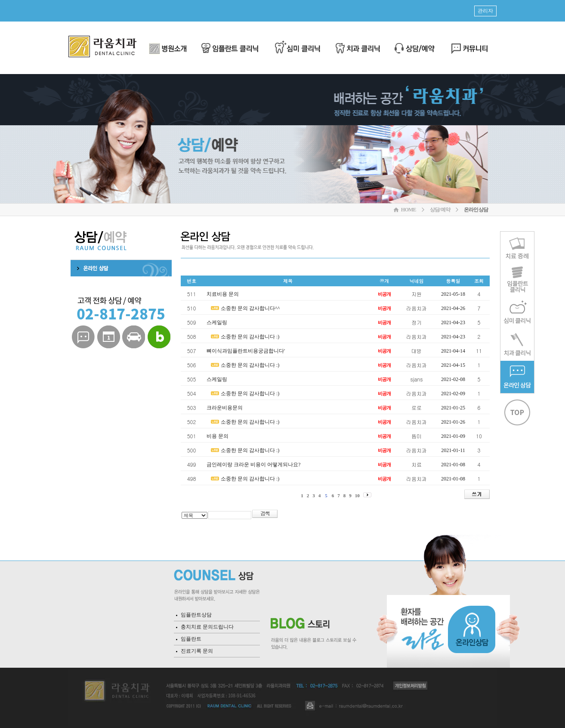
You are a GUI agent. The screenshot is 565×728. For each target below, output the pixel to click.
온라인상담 (476, 210)
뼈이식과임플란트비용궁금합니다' (246, 351)
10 (357, 496)
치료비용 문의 (223, 294)
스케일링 (217, 322)
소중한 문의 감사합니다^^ (250, 308)
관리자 (485, 11)
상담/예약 (440, 210)
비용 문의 (218, 436)
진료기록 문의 (197, 651)
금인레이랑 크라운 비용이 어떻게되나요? (253, 465)
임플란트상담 (196, 615)
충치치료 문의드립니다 (207, 627)
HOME (409, 210)
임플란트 (191, 639)
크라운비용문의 (225, 408)
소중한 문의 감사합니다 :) (250, 337)
